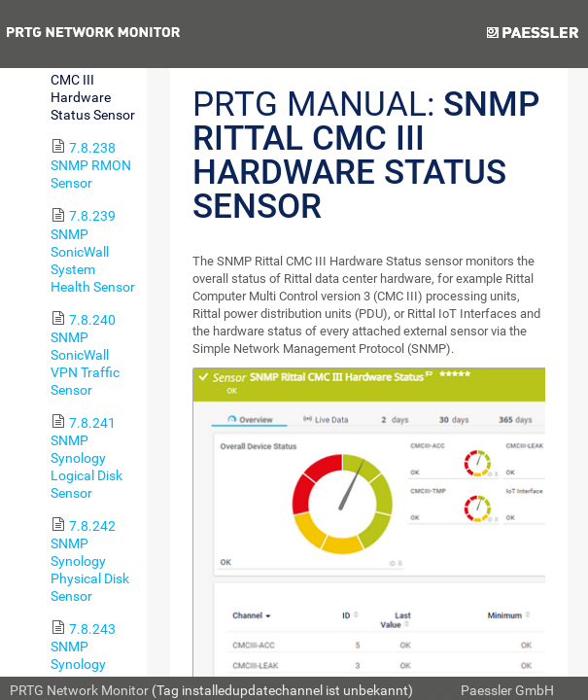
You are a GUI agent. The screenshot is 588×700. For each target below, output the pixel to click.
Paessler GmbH (507, 690)
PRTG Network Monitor (79, 690)
